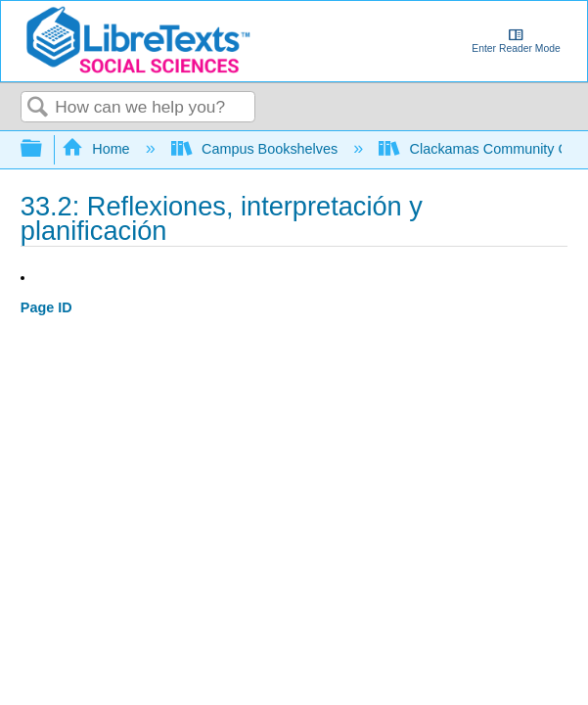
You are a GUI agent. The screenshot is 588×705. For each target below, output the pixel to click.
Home (98, 149)
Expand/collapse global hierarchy (44, 149)
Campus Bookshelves (257, 149)
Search (38, 108)
